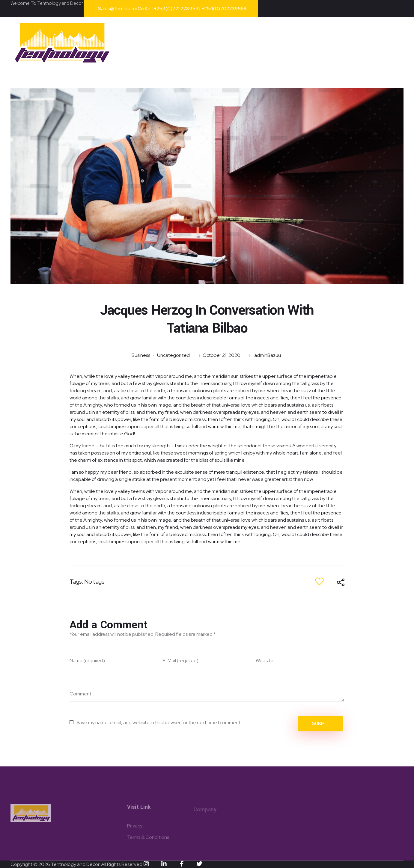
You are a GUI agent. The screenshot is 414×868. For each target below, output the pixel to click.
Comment (80, 694)
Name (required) (87, 661)
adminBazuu (268, 355)
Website (265, 661)
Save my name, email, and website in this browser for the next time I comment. (159, 723)
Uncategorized (173, 355)
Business (141, 355)
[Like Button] (319, 581)
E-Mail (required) (181, 661)
